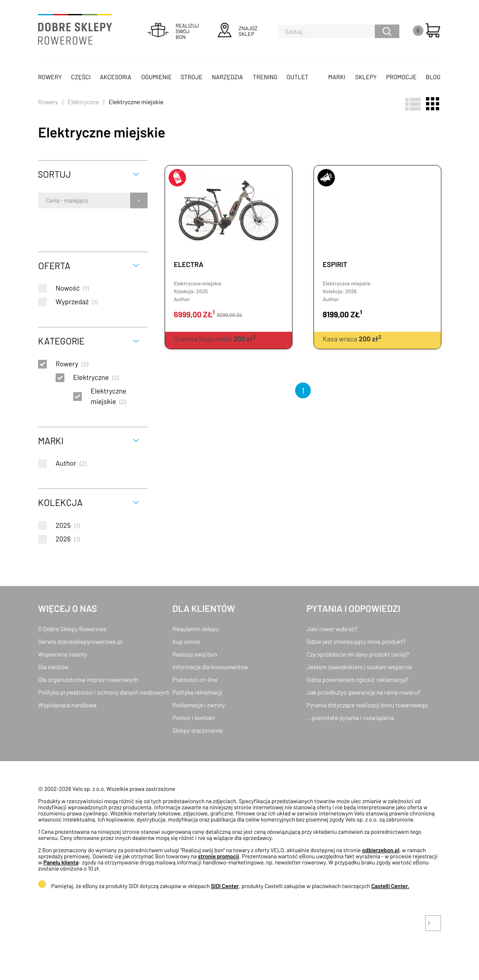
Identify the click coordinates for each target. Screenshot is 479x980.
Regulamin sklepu (196, 629)
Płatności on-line (195, 680)
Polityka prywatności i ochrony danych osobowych (104, 692)
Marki (337, 77)
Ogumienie (156, 77)
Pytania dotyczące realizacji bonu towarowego (367, 705)
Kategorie (61, 341)
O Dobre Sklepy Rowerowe (72, 629)
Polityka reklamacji (197, 692)
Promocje (402, 77)
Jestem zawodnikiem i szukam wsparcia (359, 667)
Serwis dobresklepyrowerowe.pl (80, 641)
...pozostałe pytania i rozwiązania (350, 718)
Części (81, 77)
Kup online (186, 641)
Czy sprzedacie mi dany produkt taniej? (358, 654)
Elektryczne (83, 102)
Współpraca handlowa (67, 705)
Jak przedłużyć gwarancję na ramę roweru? (363, 692)
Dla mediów (53, 667)
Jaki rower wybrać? (332, 629)
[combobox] (47, 200)
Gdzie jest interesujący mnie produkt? (356, 641)
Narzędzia (227, 77)
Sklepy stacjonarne (198, 730)
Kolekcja (60, 502)
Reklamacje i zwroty (199, 705)
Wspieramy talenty (63, 654)
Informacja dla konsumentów (210, 667)
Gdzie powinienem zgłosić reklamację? (357, 680)
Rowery (50, 77)
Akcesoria (115, 77)
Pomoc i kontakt (194, 718)
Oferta (54, 265)
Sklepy (366, 77)
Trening (265, 77)
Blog (433, 77)
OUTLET (297, 77)
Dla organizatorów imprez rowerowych (88, 680)
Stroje (192, 77)
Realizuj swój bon (195, 654)
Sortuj (55, 174)
